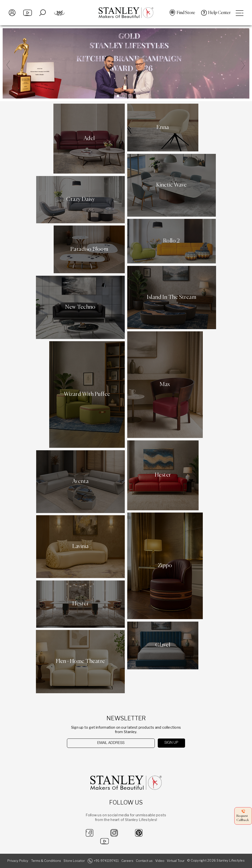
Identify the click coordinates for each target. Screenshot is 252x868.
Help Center (219, 13)
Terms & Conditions (46, 861)
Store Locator (74, 861)
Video (160, 861)
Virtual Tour (176, 861)
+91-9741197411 (106, 861)
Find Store (186, 13)
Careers (127, 861)
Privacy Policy (18, 861)
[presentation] (92, 758)
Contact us (144, 861)
